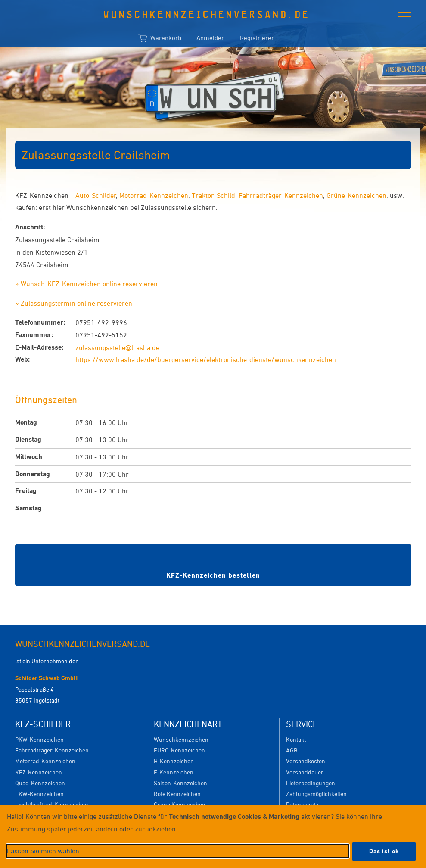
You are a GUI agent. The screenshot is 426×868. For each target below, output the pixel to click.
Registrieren (257, 38)
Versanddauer (305, 772)
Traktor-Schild (213, 195)
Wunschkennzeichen (181, 739)
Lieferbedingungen (311, 783)
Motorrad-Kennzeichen (154, 195)
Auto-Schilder (96, 195)
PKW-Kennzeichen (39, 739)
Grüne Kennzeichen (180, 804)
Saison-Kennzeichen (180, 783)
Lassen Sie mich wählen (43, 851)
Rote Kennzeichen (177, 794)
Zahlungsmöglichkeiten (316, 794)
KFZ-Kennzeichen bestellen (213, 575)
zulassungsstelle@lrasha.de (117, 347)
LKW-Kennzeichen (39, 794)
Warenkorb (160, 38)
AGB (292, 750)
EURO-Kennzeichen (179, 750)
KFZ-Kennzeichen (39, 772)
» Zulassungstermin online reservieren (74, 303)
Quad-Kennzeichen (40, 783)
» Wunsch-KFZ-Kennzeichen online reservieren (86, 284)
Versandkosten (306, 761)
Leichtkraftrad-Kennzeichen (52, 804)
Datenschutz (302, 804)
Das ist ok (384, 851)
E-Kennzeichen (174, 772)
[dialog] (213, 837)
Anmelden (211, 38)
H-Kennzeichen (174, 761)
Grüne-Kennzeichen (356, 195)
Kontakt (296, 739)
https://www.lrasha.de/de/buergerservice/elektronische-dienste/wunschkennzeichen (206, 359)
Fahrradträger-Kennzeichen (281, 195)
